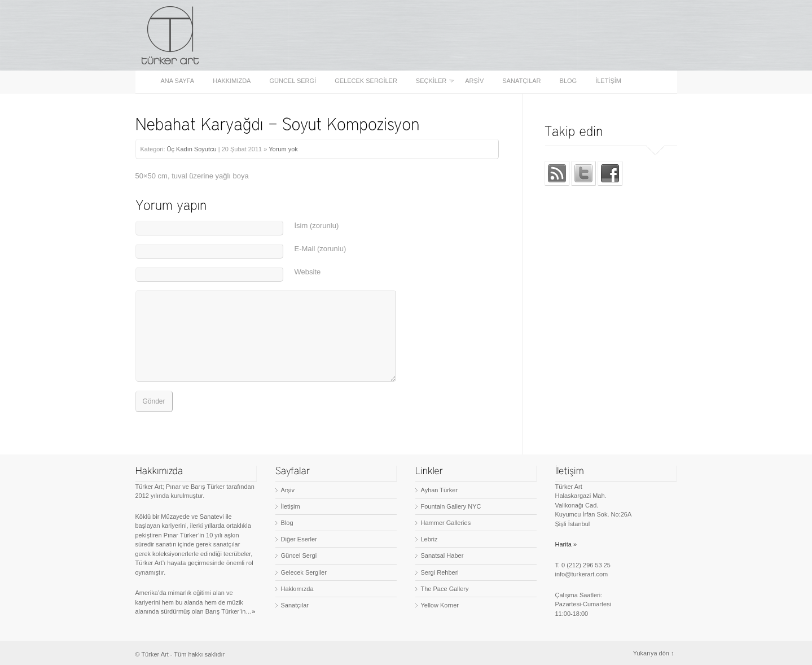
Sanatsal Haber (442, 555)
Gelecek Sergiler (366, 81)
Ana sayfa (178, 81)
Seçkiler (432, 81)
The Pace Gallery (445, 589)
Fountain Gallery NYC (451, 506)
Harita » (566, 544)
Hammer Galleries (446, 523)
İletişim (608, 81)
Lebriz (429, 539)
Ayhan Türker (440, 490)
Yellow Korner (440, 605)
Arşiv (474, 81)
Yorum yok (283, 149)
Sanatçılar (521, 81)
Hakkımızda (232, 81)
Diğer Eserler (299, 539)
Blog (569, 81)
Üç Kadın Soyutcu (192, 149)
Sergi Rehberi (440, 572)
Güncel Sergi (293, 81)
